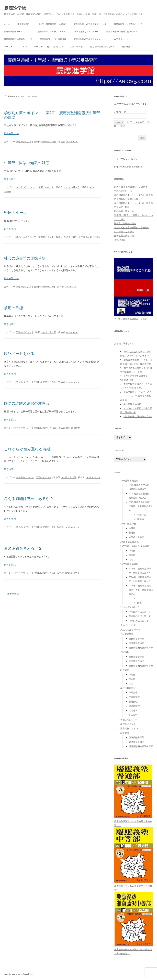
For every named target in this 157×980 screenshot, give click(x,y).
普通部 (132, 533)
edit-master (72, 141)
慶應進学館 (15, 8)
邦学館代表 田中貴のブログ (138, 416)
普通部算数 (134, 706)
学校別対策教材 (128, 688)
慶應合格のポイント (130, 728)
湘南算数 (133, 715)
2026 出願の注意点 (130, 542)
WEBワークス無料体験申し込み (49, 47)
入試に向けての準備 (130, 630)
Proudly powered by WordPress (19, 974)
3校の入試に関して (130, 607)
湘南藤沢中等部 (136, 537)
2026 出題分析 (128, 524)
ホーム (7, 24)
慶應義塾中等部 (136, 639)
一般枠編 (142, 515)
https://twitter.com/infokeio (128, 167)
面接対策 (125, 733)
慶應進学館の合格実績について (18, 39)
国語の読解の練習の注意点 (27, 403)
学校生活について (129, 719)
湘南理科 (133, 711)
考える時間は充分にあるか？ (29, 498)
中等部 (132, 528)
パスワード (120, 112)
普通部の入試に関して (140, 616)
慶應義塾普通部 (136, 643)
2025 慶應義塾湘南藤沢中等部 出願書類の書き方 (141, 506)
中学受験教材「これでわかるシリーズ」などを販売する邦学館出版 (136, 396)
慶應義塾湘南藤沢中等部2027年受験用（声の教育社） (134, 949)
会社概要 (126, 47)
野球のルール (15, 212)
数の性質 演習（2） (125, 211)
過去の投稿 (12, 594)
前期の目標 (13, 308)
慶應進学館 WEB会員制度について (90, 24)
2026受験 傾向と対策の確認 (135, 546)
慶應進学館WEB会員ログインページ (90, 39)
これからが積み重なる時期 (27, 449)
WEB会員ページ (121, 39)
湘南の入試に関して (139, 621)
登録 (123, 126)
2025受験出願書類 (129, 481)
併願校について (128, 625)
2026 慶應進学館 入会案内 (53, 24)
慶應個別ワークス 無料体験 (53, 39)
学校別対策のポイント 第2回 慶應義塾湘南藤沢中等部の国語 (52, 115)
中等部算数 (134, 697)
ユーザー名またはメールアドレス (132, 104)
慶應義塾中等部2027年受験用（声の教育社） (134, 886)
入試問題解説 (127, 634)
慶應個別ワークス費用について (128, 24)
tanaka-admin (73, 382)
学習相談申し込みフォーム (87, 31)
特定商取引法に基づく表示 (102, 47)
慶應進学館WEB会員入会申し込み (122, 31)
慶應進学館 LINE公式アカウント (52, 31)
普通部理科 (134, 702)
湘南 (131, 560)
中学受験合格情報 (132, 404)
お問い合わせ (76, 47)
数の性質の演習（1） (125, 236)
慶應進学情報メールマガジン (17, 31)
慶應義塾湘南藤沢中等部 (141, 648)
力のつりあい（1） (124, 191)
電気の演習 (120, 240)
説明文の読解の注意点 (125, 223)
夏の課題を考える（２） (25, 548)
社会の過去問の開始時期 (25, 258)
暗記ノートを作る (19, 353)
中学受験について (25, 477)
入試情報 (125, 652)
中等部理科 (134, 692)
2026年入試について (26, 187)
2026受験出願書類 (129, 564)
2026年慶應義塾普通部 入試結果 (131, 187)
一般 (139, 598)
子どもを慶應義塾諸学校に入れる (131, 319)
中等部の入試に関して (140, 612)
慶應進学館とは (25, 24)
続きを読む (12, 133)
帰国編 (141, 519)
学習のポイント (24, 141)
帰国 (139, 603)
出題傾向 (125, 670)
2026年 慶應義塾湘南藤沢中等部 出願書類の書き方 (141, 590)
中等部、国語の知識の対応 (27, 163)
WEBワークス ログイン (15, 47)
